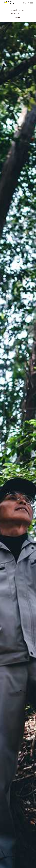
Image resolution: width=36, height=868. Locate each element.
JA (24, 3)
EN (28, 3)
